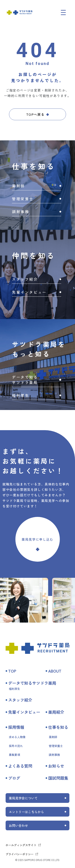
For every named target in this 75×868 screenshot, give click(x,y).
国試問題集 (58, 778)
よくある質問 (20, 766)
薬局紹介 (56, 712)
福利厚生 (14, 689)
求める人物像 (17, 737)
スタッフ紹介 (20, 700)
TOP (12, 671)
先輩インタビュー (24, 712)
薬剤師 (53, 737)
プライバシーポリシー (20, 854)
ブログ (14, 778)
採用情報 (16, 727)
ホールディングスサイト (21, 845)
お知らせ (56, 766)
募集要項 (14, 755)
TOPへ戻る (35, 114)
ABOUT (55, 671)
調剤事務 (54, 755)
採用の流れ (16, 746)
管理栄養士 (56, 746)
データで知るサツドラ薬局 (32, 683)
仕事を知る (58, 727)
